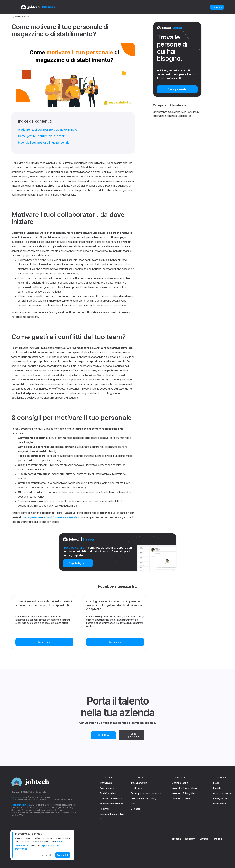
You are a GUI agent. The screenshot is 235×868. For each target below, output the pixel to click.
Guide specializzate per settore (146, 793)
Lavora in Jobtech (181, 798)
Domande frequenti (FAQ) (113, 814)
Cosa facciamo (107, 788)
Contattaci (103, 735)
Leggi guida (44, 642)
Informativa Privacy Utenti (184, 788)
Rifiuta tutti (46, 855)
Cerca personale (130, 735)
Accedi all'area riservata (112, 804)
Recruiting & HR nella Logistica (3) (172, 116)
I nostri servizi (137, 788)
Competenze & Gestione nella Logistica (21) (177, 112)
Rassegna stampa (222, 798)
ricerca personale (32, 517)
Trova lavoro (106, 783)
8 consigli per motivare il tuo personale (44, 142)
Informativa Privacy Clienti (184, 793)
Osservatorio (219, 804)
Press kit (217, 788)
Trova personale (139, 783)
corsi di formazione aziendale (61, 517)
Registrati (104, 809)
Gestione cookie (180, 783)
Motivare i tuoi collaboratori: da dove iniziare (47, 130)
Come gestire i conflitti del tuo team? (43, 136)
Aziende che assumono (112, 798)
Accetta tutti (63, 855)
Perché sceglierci (108, 793)
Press (216, 783)
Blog (102, 819)
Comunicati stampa (222, 793)
